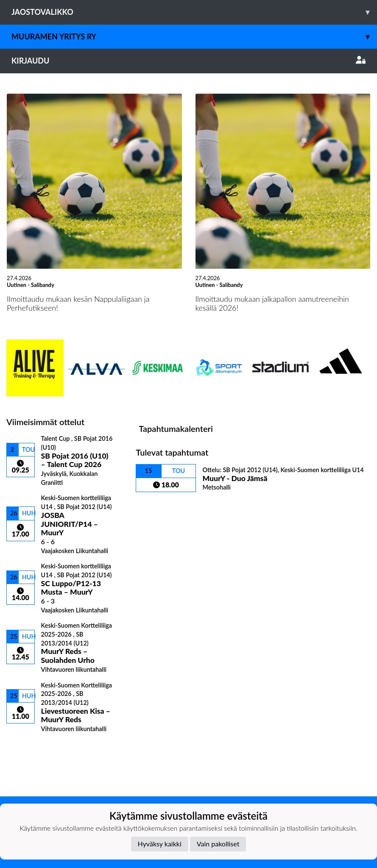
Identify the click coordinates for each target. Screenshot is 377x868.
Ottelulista (27, 747)
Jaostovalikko (194, 12)
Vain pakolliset (218, 844)
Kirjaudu (188, 61)
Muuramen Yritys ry (194, 37)
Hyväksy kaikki (160, 844)
